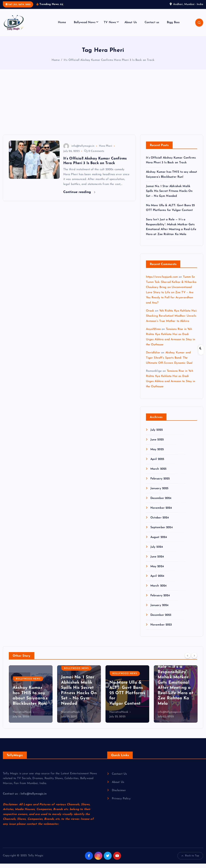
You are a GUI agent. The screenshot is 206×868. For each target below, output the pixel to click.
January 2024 (159, 610)
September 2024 (162, 532)
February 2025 (160, 483)
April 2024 (157, 581)
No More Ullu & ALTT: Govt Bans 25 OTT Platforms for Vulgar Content (176, 698)
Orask (150, 315)
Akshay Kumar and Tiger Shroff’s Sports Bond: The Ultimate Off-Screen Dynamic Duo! (169, 362)
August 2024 (159, 542)
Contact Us (119, 778)
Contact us (152, 27)
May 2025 (157, 454)
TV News (110, 27)
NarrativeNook (70, 716)
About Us (131, 27)
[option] (31, 698)
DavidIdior (153, 357)
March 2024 (159, 590)
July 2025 (157, 434)
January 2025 (159, 493)
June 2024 (157, 561)
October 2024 (160, 522)
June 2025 (157, 444)
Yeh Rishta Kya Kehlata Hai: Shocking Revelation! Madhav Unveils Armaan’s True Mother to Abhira (171, 320)
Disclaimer (119, 795)
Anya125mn (153, 334)
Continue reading (79, 196)
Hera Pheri (106, 150)
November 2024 (161, 512)
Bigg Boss (173, 27)
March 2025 (159, 473)
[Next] (194, 660)
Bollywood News (85, 27)
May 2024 (157, 571)
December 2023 (161, 619)
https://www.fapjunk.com (162, 281)
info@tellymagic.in (79, 150)
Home (62, 27)
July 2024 (157, 551)
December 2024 (161, 503)
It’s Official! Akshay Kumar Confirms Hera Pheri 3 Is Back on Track (109, 65)
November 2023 (161, 629)
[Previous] (188, 660)
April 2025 (157, 464)
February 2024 (160, 600)
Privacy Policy (121, 803)
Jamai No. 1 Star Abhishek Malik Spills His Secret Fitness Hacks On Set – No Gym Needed (169, 196)
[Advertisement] (103, 111)
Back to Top (190, 860)
